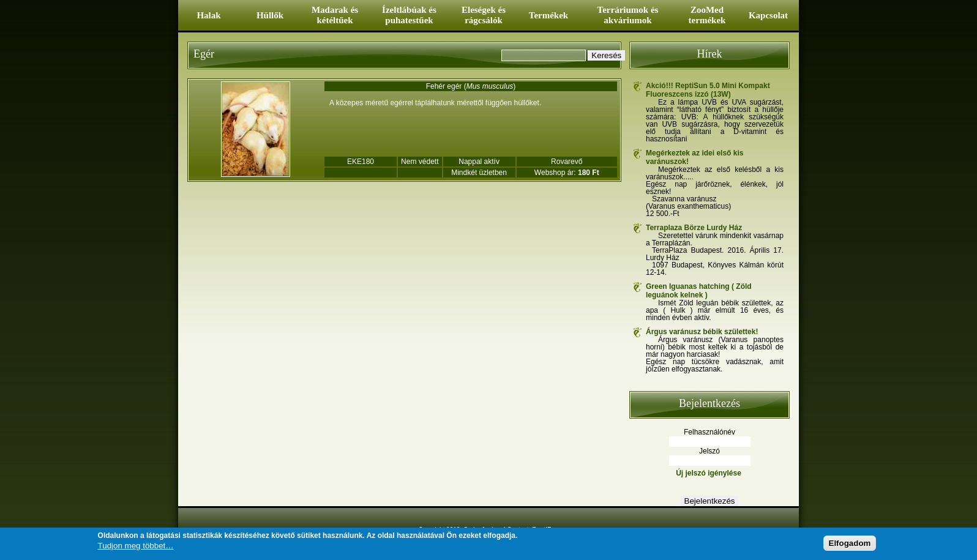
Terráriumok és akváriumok (628, 15)
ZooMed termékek (707, 15)
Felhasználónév (709, 432)
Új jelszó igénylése (709, 473)
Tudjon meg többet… (136, 546)
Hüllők (270, 15)
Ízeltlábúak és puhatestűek (409, 15)
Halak (208, 15)
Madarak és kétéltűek (335, 15)
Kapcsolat (768, 15)
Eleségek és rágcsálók (484, 15)
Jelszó (709, 451)
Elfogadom (850, 544)
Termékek (548, 15)
